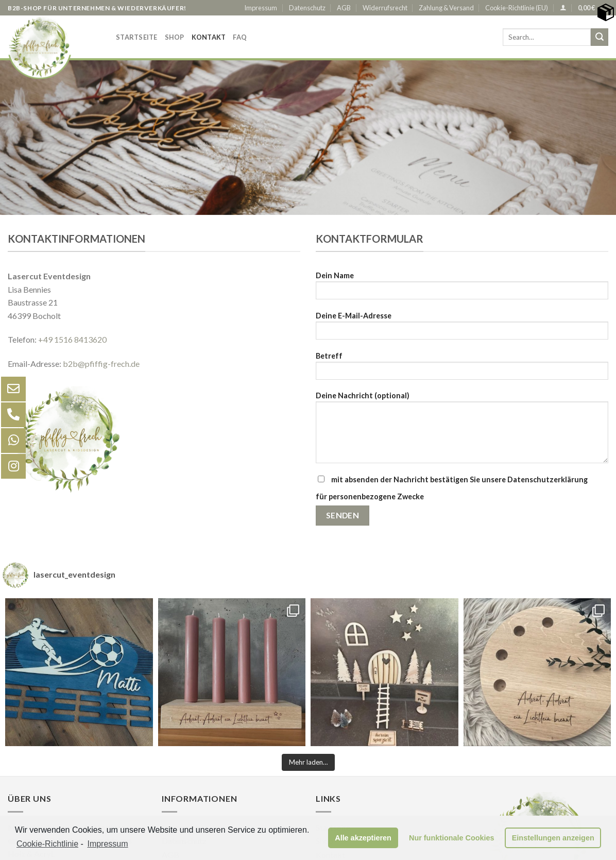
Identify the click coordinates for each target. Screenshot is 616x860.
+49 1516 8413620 (72, 339)
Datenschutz (307, 8)
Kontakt (209, 37)
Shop (175, 37)
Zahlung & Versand (446, 8)
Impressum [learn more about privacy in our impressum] (107, 844)
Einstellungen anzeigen (553, 838)
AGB (344, 8)
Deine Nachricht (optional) (462, 431)
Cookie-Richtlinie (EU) (517, 8)
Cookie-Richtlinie (47, 844)
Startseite (137, 37)
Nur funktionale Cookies (452, 838)
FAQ (240, 37)
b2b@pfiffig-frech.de (100, 364)
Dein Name (462, 289)
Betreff (462, 369)
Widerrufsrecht (385, 8)
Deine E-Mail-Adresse (462, 329)
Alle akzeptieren (363, 838)
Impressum (261, 8)
